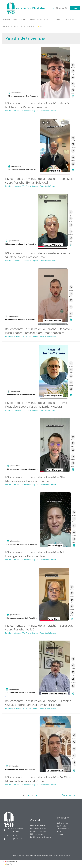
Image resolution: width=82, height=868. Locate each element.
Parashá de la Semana (13, 111)
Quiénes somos (62, 823)
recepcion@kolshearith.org (15, 839)
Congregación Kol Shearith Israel (31, 8)
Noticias (6, 27)
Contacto (31, 27)
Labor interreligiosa (63, 829)
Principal (7, 20)
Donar (59, 832)
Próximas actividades (38, 828)
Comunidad (57, 20)
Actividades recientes (38, 825)
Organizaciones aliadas (39, 20)
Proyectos (18, 27)
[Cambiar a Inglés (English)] (11, 861)
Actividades (71, 20)
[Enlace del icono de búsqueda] (53, 8)
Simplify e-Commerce (63, 855)
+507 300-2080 (11, 835)
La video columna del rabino (41, 837)
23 (37, 795)
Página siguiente (69, 795)
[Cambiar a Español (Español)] (8, 864)
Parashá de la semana (38, 831)
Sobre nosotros (19, 20)
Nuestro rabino (62, 826)
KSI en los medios (37, 834)
